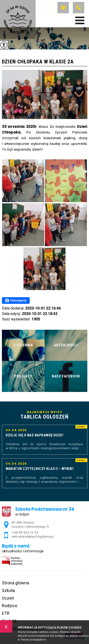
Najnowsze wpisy (45, 415)
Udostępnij (16, 301)
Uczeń (8, 598)
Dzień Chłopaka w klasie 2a (38, 62)
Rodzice (10, 606)
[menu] (80, 20)
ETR (6, 613)
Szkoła (8, 590)
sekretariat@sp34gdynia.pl (63, 8)
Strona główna (15, 583)
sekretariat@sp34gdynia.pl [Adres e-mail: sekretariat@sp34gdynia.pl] (33, 537)
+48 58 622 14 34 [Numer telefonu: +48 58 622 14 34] (25, 532)
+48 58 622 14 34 (79, 8)
